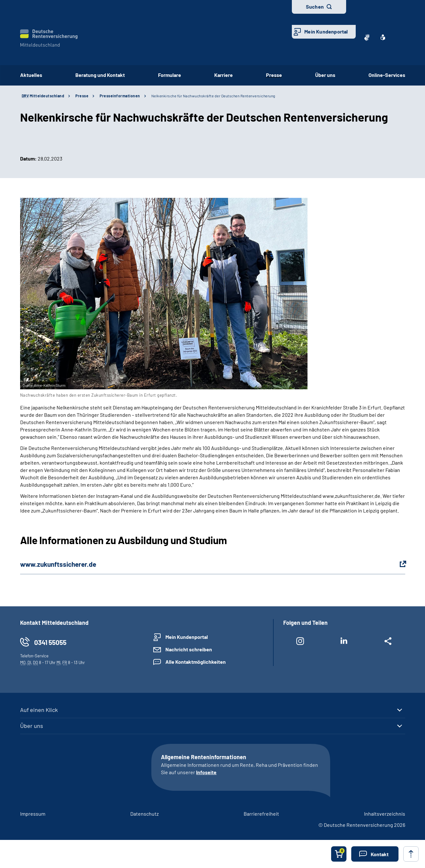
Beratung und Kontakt (100, 75)
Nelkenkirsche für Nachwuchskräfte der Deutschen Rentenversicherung (213, 96)
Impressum (33, 814)
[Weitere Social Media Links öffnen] (388, 642)
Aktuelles (31, 75)
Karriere (224, 75)
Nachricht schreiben (189, 649)
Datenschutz (144, 814)
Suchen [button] (315, 7)
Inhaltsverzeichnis (385, 814)
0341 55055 (50, 642)
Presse (274, 75)
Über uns (325, 75)
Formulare (170, 75)
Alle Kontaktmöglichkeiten (196, 662)
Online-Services (387, 75)
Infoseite (206, 772)
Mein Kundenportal (326, 31)
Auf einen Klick (39, 710)
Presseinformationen (120, 96)
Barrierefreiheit (261, 814)
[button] (375, 854)
